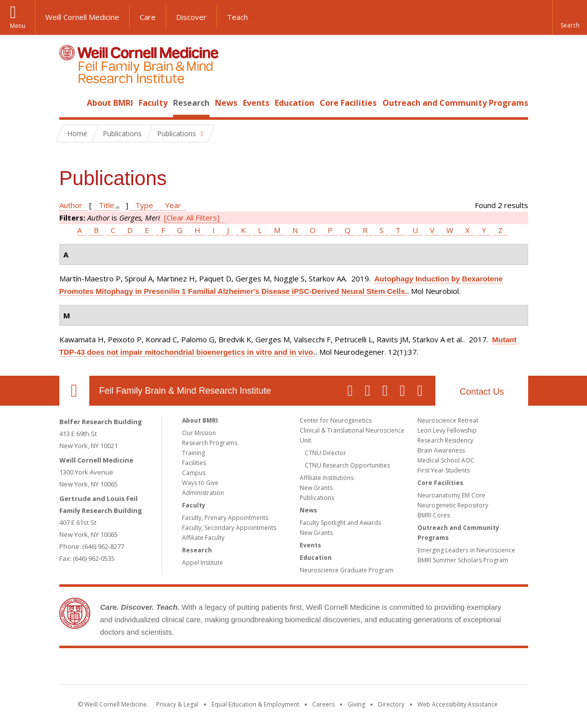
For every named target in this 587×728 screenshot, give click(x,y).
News (226, 103)
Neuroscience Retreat (448, 420)
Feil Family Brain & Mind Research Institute (185, 391)
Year (173, 205)
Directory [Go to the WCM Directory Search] (391, 704)
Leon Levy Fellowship (447, 430)
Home (70, 103)
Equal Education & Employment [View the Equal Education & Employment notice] (255, 704)
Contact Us (482, 392)
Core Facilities (348, 103)
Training (194, 453)
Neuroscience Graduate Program (347, 570)
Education (294, 103)
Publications (317, 498)
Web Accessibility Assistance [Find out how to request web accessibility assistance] (458, 704)
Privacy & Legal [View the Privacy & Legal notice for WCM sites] (177, 704)
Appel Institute (202, 563)
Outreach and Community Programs (455, 103)
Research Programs (210, 443)
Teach (237, 17)
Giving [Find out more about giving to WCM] (356, 704)
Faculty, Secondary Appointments (229, 528)
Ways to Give (200, 483)
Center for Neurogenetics (336, 420)
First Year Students (444, 470)
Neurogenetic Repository (453, 505)
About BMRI (110, 103)
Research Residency (445, 440)
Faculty (153, 103)
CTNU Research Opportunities (347, 465)
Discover (191, 17)
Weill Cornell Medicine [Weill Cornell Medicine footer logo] (220, 668)
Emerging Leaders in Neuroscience (466, 550)
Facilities (194, 463)
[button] (570, 17)
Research (191, 103)
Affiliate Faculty (203, 538)
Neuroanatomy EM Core (451, 495)
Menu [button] (18, 26)
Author (71, 205)
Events (256, 103)
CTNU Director (325, 453)
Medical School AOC (446, 460)
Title (106, 205)
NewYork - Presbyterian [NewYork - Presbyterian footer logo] (377, 668)
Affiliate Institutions (327, 478)
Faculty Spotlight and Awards (340, 523)
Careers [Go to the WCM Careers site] (323, 704)
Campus (194, 473)
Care (148, 17)
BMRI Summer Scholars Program (463, 560)
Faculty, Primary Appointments (225, 518)
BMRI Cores (434, 515)
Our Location (74, 391)
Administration (203, 493)
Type (144, 205)
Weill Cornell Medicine (82, 17)
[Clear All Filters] (192, 218)
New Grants (316, 488)
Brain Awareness (441, 450)
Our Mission (199, 433)
